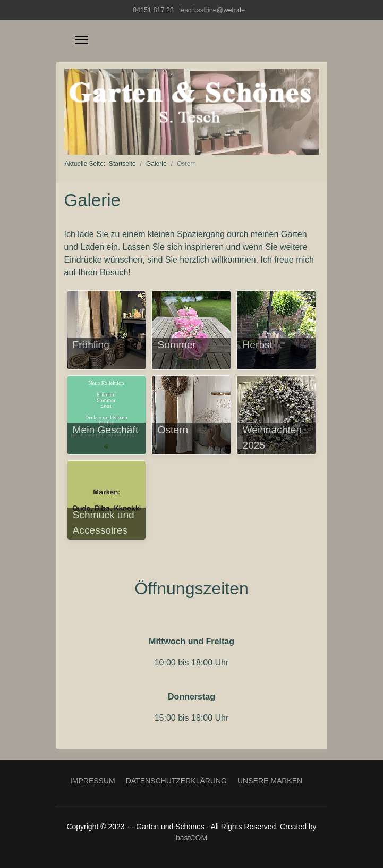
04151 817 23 (153, 10)
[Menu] (82, 40)
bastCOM (191, 838)
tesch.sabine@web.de (212, 10)
